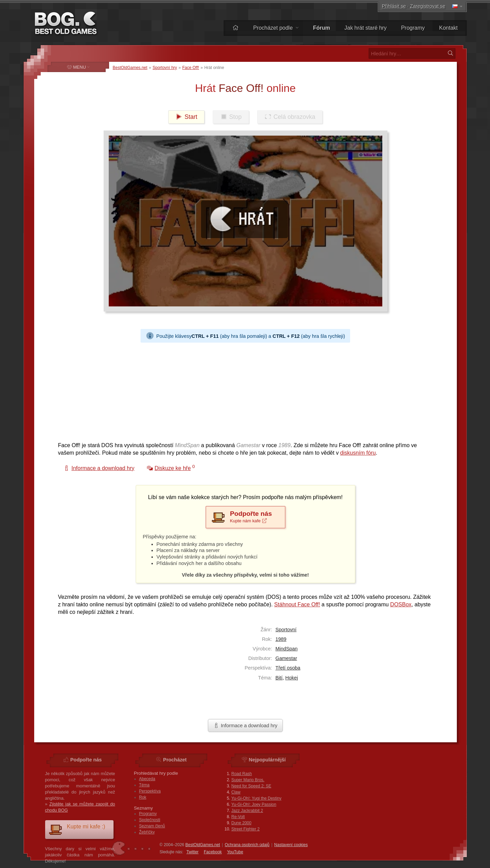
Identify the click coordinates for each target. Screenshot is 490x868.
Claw (236, 792)
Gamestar (286, 658)
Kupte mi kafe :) (77, 829)
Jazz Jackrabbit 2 (247, 811)
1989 (281, 639)
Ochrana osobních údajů (247, 845)
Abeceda (147, 779)
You (235, 852)
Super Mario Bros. (248, 780)
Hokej (292, 678)
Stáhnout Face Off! (297, 604)
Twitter (192, 852)
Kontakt (448, 28)
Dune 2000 (242, 823)
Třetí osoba (288, 668)
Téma (144, 785)
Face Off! (191, 68)
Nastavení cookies (291, 845)
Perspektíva (150, 791)
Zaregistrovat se (428, 6)
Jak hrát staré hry (366, 28)
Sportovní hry (165, 68)
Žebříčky (147, 832)
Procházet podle (276, 28)
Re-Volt (238, 817)
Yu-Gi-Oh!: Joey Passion (254, 804)
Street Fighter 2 (246, 829)
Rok (143, 797)
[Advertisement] (243, 390)
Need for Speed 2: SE (251, 786)
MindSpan (287, 649)
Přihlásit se (394, 6)
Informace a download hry (246, 726)
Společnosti (150, 820)
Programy (413, 28)
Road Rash (242, 774)
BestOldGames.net (130, 68)
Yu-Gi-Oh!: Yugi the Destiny (257, 798)
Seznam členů (152, 826)
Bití (279, 678)
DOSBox (401, 604)
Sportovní (286, 630)
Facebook (213, 852)
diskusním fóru (358, 453)
